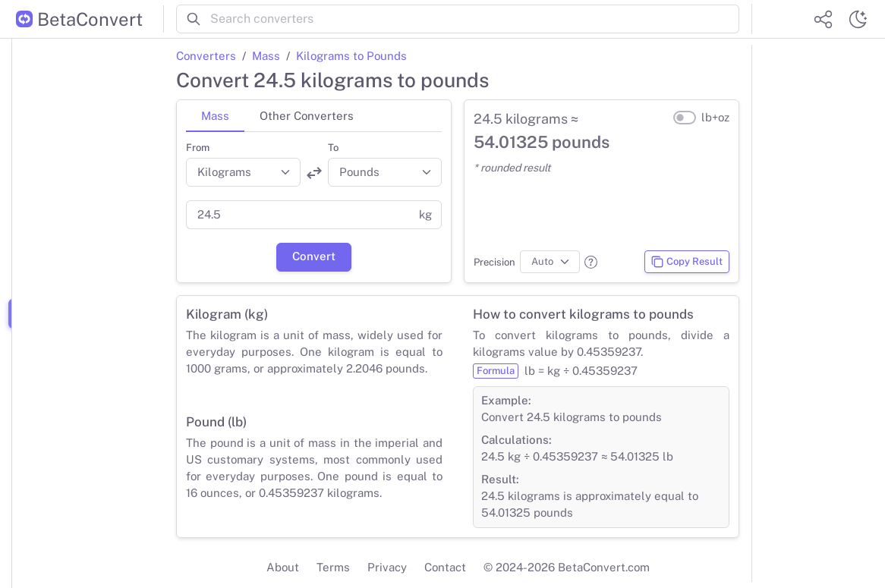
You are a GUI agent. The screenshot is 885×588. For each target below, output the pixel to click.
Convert (314, 256)
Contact (445, 567)
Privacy (387, 567)
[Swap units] (314, 173)
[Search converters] (475, 19)
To (333, 148)
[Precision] (550, 262)
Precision (494, 262)
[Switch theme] (858, 19)
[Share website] (823, 19)
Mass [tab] (215, 116)
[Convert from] (243, 172)
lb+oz (715, 117)
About (283, 567)
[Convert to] (385, 172)
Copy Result (687, 262)
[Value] (298, 215)
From (198, 148)
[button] (591, 262)
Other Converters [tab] (307, 116)
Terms (333, 567)
